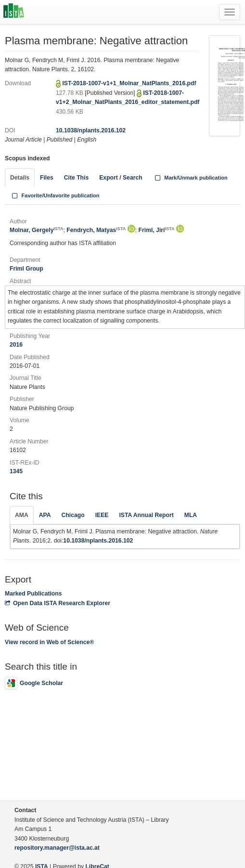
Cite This (76, 178)
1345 (16, 471)
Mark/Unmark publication (190, 178)
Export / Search (121, 178)
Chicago (73, 515)
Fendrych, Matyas (96, 230)
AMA (22, 515)
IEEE (102, 515)
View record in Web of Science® (49, 642)
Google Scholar (34, 683)
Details (20, 178)
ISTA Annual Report (146, 515)
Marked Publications (33, 594)
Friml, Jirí (157, 230)
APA (45, 515)
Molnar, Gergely (37, 230)
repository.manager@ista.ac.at (57, 848)
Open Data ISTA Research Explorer (58, 603)
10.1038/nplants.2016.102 (91, 130)
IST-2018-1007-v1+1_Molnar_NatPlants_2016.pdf (129, 83)
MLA (191, 515)
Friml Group (26, 269)
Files (47, 178)
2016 (16, 345)
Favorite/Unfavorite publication (55, 195)
